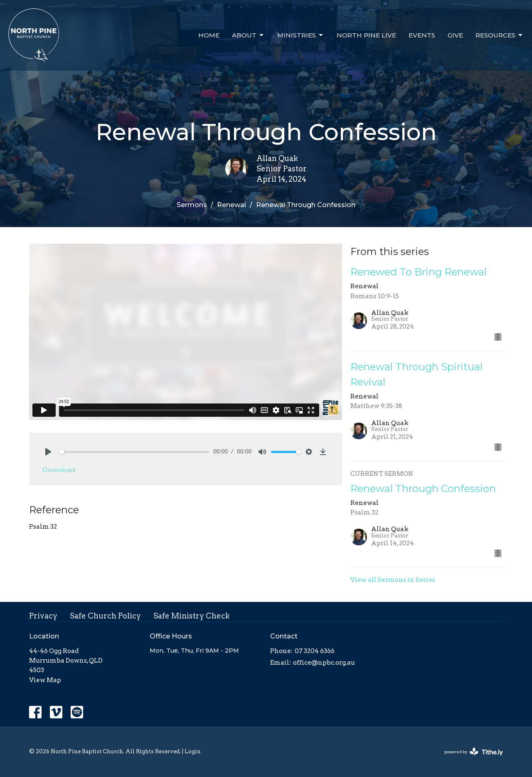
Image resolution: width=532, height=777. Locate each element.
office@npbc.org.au (324, 663)
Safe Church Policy (105, 616)
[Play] (48, 452)
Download (59, 470)
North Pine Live (366, 35)
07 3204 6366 (315, 651)
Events (422, 35)
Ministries (301, 35)
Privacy (43, 616)
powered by (474, 752)
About (248, 35)
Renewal (232, 205)
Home (209, 35)
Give (455, 35)
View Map (45, 680)
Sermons (192, 205)
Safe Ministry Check (192, 616)
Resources (500, 35)
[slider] (134, 452)
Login (193, 751)
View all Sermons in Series (393, 580)
